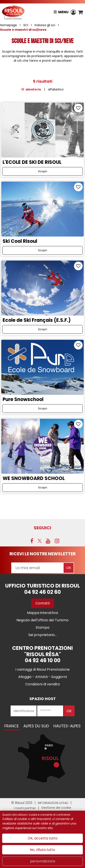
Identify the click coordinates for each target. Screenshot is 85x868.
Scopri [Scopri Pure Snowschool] (43, 408)
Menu (63, 12)
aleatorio (33, 89)
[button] (80, 12)
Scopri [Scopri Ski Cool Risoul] (43, 250)
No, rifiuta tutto (42, 850)
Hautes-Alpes (67, 726)
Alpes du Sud (36, 726)
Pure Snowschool (23, 399)
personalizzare (43, 861)
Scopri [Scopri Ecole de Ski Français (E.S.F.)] (43, 329)
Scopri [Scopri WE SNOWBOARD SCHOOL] (43, 487)
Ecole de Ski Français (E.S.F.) (37, 320)
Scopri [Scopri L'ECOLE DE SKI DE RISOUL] (43, 171)
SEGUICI (42, 528)
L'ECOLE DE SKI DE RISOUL (32, 162)
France (12, 726)
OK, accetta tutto (43, 838)
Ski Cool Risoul (20, 241)
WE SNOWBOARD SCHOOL (34, 478)
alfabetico (56, 89)
